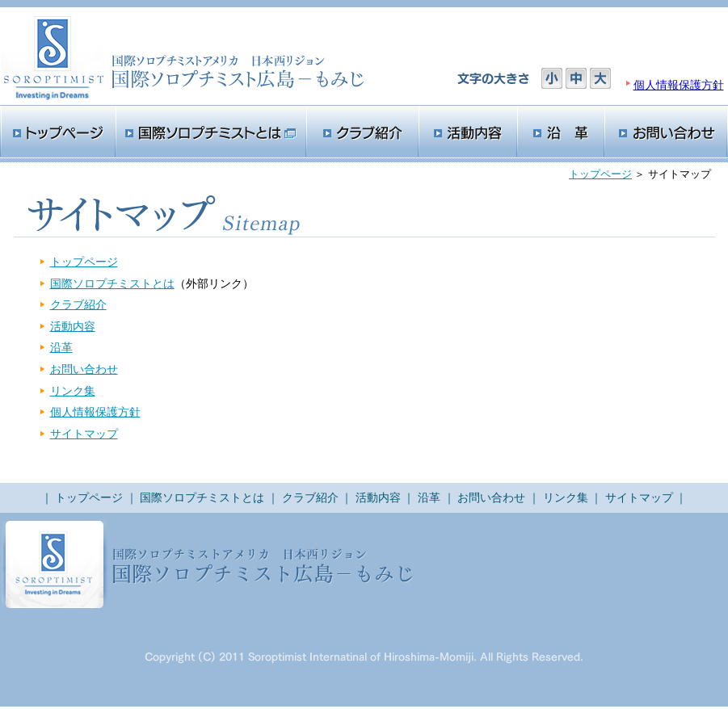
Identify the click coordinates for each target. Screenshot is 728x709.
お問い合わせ (84, 369)
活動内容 (73, 326)
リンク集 (73, 391)
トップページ (600, 174)
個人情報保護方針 (679, 85)
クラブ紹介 (78, 304)
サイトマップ (84, 434)
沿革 (61, 347)
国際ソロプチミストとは (112, 283)
